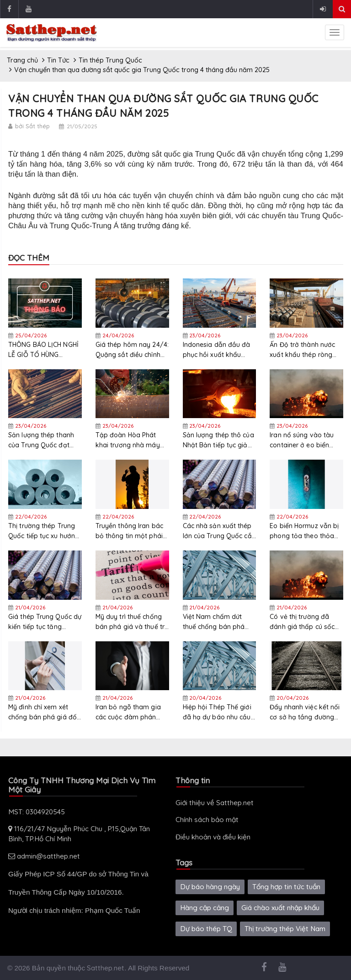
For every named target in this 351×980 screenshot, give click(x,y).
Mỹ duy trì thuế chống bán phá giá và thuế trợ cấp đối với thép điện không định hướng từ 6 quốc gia (132, 622)
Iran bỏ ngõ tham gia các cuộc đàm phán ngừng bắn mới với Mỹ (130, 712)
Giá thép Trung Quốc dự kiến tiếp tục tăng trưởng (45, 622)
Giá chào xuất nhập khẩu (280, 908)
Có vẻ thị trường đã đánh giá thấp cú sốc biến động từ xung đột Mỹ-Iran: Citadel (304, 622)
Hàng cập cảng (205, 908)
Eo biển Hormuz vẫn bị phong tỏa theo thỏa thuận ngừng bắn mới (304, 531)
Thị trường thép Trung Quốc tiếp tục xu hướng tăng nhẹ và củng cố (44, 531)
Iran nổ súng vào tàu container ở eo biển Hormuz (302, 440)
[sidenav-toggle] (335, 32)
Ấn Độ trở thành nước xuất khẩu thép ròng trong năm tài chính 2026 (302, 350)
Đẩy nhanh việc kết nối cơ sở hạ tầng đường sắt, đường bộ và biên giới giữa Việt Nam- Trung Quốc (305, 712)
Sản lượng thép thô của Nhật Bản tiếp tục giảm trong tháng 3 (218, 440)
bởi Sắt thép (32, 126)
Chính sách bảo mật (207, 820)
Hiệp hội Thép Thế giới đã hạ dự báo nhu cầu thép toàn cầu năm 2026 (217, 712)
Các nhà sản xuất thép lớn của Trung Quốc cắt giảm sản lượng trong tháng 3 (218, 531)
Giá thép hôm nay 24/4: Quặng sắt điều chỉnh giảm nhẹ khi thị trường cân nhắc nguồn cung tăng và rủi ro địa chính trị (132, 350)
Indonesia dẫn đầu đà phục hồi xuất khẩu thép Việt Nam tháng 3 (218, 350)
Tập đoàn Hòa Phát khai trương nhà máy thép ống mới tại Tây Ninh (128, 440)
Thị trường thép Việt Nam (285, 929)
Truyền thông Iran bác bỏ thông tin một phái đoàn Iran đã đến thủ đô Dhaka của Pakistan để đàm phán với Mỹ (131, 531)
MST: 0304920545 (37, 812)
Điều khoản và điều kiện (213, 837)
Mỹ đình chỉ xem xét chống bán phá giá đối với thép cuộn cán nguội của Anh (43, 712)
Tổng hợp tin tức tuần (286, 887)
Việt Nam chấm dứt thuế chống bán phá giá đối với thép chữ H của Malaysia (216, 622)
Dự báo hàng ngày (210, 887)
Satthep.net (106, 968)
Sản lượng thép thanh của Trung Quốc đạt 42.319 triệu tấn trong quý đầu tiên (41, 440)
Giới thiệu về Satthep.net (215, 803)
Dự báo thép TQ (206, 929)
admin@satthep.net (44, 856)
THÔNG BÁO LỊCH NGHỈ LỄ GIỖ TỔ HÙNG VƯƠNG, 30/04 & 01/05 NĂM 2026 (45, 350)
